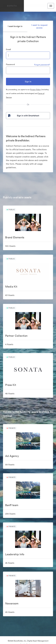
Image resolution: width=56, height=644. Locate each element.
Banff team (12, 505)
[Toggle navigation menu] (51, 6)
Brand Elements (15, 237)
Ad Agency (12, 456)
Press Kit (11, 385)
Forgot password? (42, 65)
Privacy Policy (36, 89)
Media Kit (11, 287)
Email (8, 49)
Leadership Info (15, 554)
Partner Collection (16, 336)
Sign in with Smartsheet (23, 116)
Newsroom (12, 603)
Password (10, 64)
